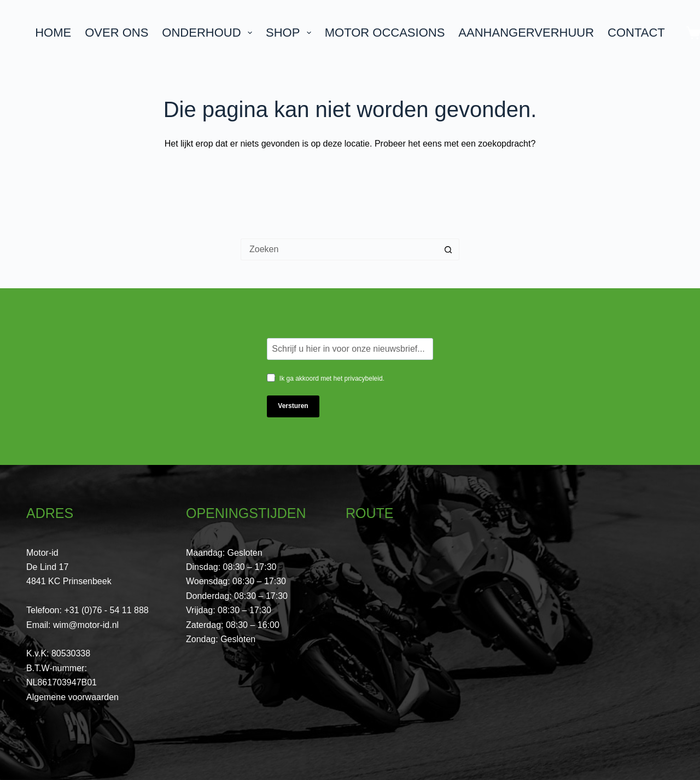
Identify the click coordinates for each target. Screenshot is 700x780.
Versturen (293, 406)
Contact (636, 33)
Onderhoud (209, 33)
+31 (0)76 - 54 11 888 (106, 610)
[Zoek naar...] (339, 249)
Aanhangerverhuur (526, 33)
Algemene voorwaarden (72, 697)
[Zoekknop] (448, 249)
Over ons (116, 33)
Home (53, 33)
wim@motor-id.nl (86, 625)
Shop (291, 33)
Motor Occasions (385, 33)
